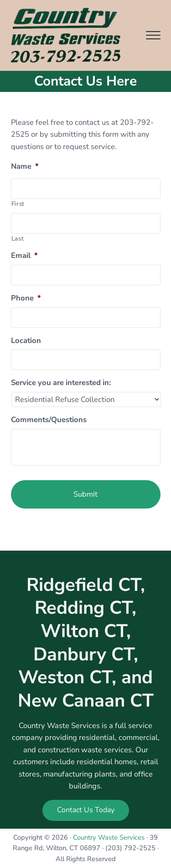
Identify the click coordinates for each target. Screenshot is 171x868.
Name (25, 166)
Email (24, 256)
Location (26, 341)
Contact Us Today (86, 810)
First (18, 204)
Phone (26, 298)
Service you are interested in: (61, 383)
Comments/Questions (49, 420)
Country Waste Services (109, 837)
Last (18, 238)
